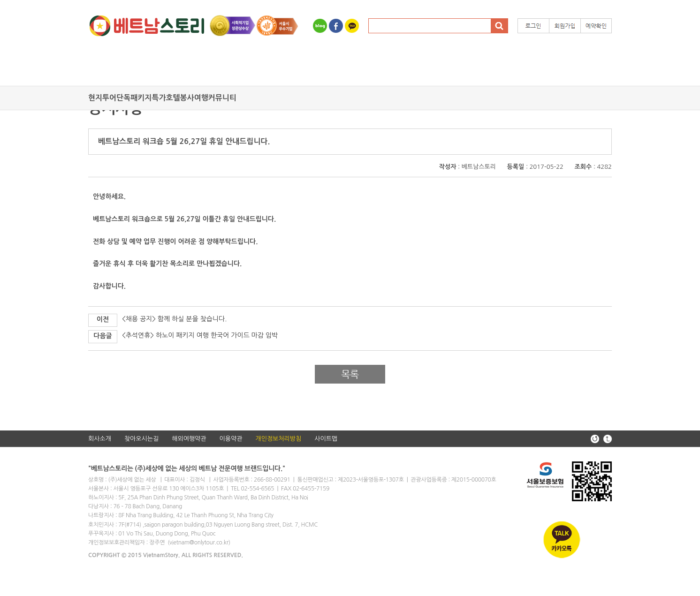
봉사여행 (194, 98)
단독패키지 (134, 98)
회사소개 (100, 439)
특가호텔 (166, 98)
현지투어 (102, 98)
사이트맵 (326, 439)
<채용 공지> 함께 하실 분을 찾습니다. (174, 319)
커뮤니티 (222, 98)
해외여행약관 (189, 439)
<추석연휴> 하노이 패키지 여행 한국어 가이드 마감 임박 (200, 335)
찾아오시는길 (141, 439)
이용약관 (231, 439)
